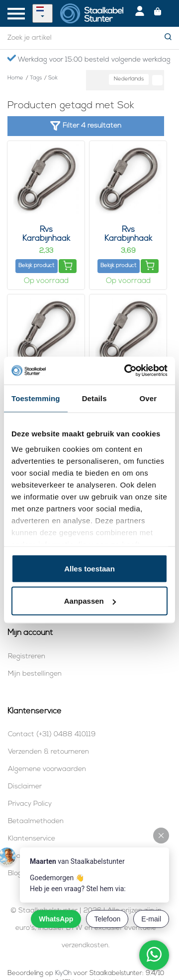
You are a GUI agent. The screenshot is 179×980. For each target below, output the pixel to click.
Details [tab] (94, 398)
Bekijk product (36, 266)
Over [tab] (148, 398)
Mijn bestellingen (35, 674)
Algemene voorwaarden (47, 769)
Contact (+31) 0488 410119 (52, 735)
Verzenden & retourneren (48, 752)
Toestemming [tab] (36, 398)
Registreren (27, 657)
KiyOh (63, 973)
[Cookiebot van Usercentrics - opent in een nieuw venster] (126, 371)
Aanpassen (90, 601)
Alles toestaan (89, 568)
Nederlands (129, 79)
